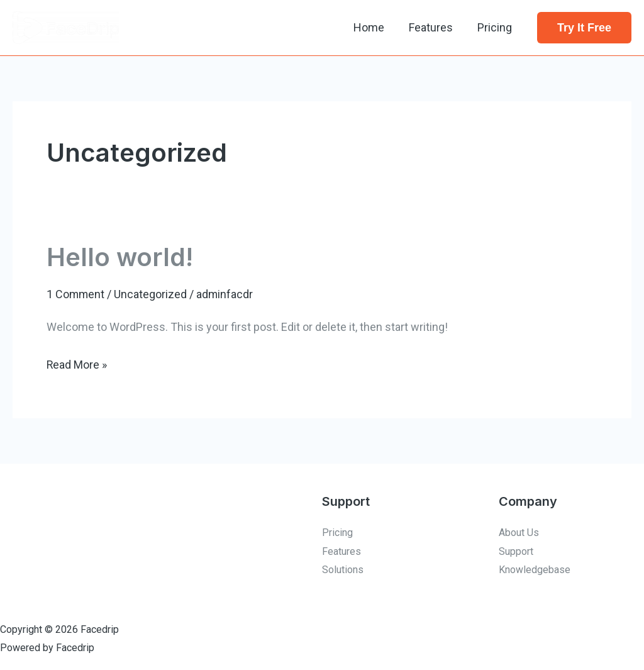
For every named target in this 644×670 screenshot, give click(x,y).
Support (516, 551)
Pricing (496, 27)
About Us (519, 532)
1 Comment (76, 294)
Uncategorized (152, 294)
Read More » (77, 363)
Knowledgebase (535, 570)
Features (434, 27)
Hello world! (120, 257)
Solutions (343, 570)
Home (374, 27)
